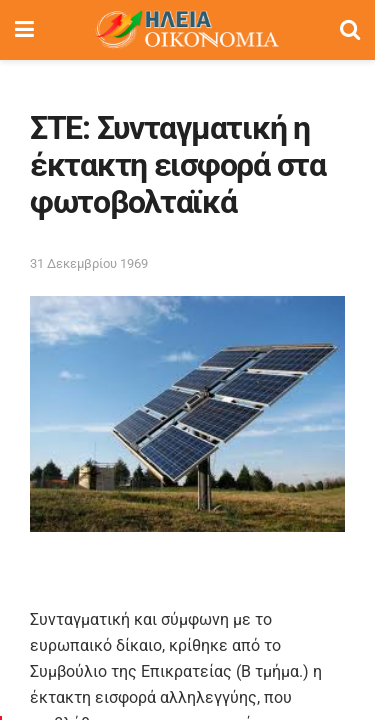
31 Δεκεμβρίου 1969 (89, 263)
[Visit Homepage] (187, 30)
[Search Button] (350, 30)
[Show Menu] (24, 30)
